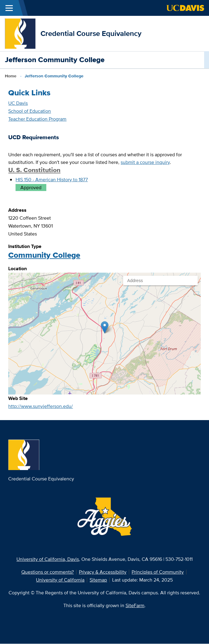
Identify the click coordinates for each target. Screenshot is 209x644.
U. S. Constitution (34, 170)
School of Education (30, 111)
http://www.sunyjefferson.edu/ (41, 406)
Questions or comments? (48, 572)
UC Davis (18, 103)
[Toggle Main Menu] (9, 8)
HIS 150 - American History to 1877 (52, 180)
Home (11, 76)
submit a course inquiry (145, 162)
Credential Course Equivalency (91, 33)
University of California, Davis (48, 559)
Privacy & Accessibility (103, 572)
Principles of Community (158, 572)
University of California (60, 580)
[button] (105, 327)
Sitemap (98, 580)
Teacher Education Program (37, 119)
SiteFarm (135, 605)
